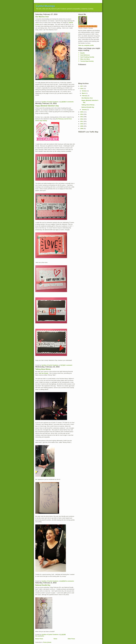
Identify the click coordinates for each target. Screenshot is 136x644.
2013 (82, 117)
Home (55, 639)
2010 (82, 124)
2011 (82, 121)
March (84, 93)
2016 (82, 89)
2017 (82, 86)
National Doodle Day (43, 585)
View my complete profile (86, 45)
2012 (82, 119)
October (84, 91)
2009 (82, 126)
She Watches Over (42, 17)
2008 (82, 128)
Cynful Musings (45, 6)
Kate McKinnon (85, 55)
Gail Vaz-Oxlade (43, 373)
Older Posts (71, 639)
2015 (82, 112)
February (85, 96)
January (84, 110)
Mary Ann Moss (85, 59)
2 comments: (70, 102)
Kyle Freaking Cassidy (87, 57)
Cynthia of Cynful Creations (89, 26)
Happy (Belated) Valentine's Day (47, 106)
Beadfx (83, 53)
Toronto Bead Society (87, 61)
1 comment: (69, 365)
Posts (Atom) (47, 642)
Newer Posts (39, 639)
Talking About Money (43, 369)
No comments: (70, 581)
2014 (82, 114)
